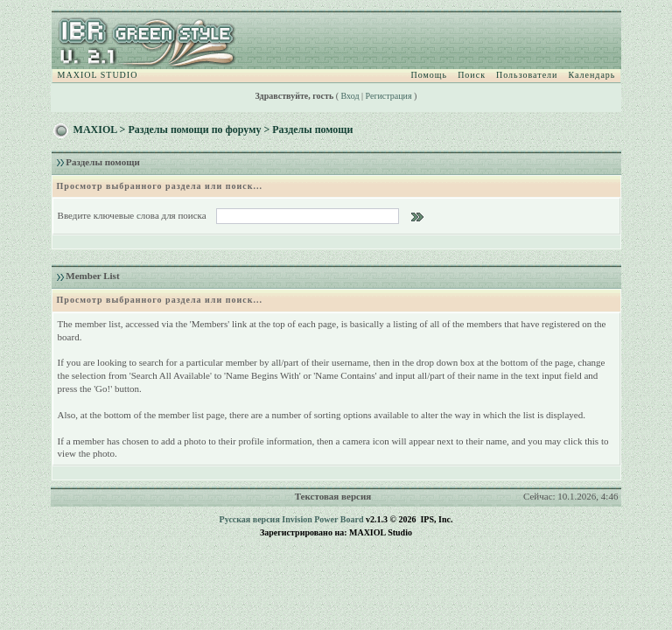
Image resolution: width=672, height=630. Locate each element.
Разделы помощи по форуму (194, 129)
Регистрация (389, 96)
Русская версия (250, 519)
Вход (350, 96)
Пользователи (527, 75)
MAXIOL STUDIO (98, 75)
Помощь (430, 75)
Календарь (591, 75)
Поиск (472, 75)
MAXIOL (95, 129)
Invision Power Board (322, 519)
